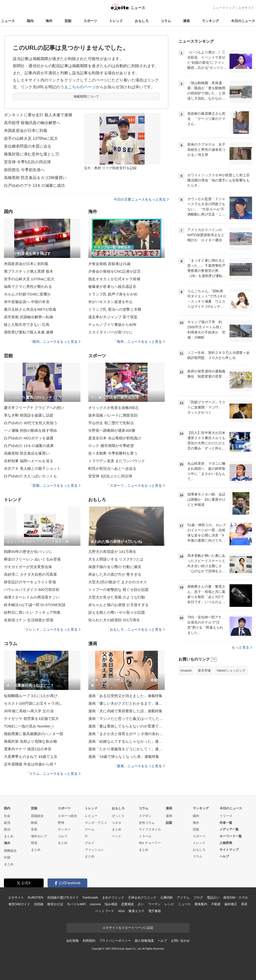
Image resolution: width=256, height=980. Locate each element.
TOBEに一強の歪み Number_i (29, 726)
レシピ (169, 904)
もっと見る (242, 647)
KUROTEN (35, 897)
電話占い (213, 897)
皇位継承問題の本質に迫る (28, 146)
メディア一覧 (229, 829)
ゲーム (90, 829)
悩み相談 (111, 904)
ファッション (94, 850)
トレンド (116, 21)
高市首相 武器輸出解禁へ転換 (29, 317)
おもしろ (142, 21)
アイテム (183, 897)
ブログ (198, 897)
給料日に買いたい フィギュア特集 (32, 612)
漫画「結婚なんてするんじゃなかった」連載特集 (127, 741)
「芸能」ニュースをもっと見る (55, 485)
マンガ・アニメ (96, 823)
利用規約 (89, 941)
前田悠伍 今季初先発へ (24, 170)
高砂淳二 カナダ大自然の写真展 (30, 574)
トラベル (145, 836)
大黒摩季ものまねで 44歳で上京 (31, 757)
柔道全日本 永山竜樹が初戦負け (115, 438)
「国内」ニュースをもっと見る (55, 342)
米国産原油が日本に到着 (26, 131)
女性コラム (147, 823)
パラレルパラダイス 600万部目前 (32, 590)
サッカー (64, 829)
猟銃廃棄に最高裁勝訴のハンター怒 (34, 734)
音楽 (34, 829)
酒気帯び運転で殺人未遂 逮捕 (29, 332)
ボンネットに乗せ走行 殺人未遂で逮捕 (38, 115)
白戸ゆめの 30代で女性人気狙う (31, 423)
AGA (121, 911)
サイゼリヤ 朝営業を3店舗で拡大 (31, 719)
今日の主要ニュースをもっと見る (141, 199)
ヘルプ (224, 856)
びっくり (118, 816)
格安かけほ (55, 904)
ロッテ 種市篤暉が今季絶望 (111, 446)
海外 (49, 21)
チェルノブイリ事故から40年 (113, 325)
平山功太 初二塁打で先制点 (111, 423)
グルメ (90, 843)
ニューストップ (224, 8)
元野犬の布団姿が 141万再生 (112, 552)
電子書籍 (155, 911)
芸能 (68, 21)
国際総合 (10, 851)
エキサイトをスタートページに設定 (128, 928)
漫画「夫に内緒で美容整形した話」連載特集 (125, 711)
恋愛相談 (127, 904)
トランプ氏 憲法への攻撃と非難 (115, 309)
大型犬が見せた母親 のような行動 (117, 597)
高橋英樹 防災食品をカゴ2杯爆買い (35, 178)
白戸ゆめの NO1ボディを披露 (29, 438)
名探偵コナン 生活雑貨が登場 (29, 620)
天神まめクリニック (142, 897)
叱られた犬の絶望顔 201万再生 (114, 620)
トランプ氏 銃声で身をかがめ (113, 294)
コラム (166, 21)
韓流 (34, 843)
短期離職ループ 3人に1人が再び (31, 696)
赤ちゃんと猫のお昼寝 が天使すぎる (118, 605)
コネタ (117, 823)
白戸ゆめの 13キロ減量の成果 (29, 446)
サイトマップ (229, 850)
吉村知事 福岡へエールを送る (29, 461)
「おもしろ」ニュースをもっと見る (136, 629)
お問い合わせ (180, 941)
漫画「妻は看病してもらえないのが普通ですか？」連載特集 (127, 726)
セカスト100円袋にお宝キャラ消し (33, 703)
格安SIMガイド (19, 904)
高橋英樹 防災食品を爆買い (27, 453)
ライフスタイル (150, 829)
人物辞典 (226, 843)
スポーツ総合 (67, 816)
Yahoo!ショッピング (231, 670)
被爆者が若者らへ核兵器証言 (112, 286)
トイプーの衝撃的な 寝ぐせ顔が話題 (118, 590)
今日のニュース (243, 21)
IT (86, 836)
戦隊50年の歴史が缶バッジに (28, 552)
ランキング (210, 21)
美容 (244, 904)
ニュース (8, 21)
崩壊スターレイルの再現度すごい (32, 597)
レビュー (91, 816)
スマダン (145, 816)
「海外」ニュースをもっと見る (139, 342)
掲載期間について (86, 96)
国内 (30, 21)
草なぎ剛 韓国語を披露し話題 (29, 415)
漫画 (186, 21)
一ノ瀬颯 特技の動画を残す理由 (30, 430)
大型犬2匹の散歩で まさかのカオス (118, 582)
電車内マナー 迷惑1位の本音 (28, 749)
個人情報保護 (144, 941)
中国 (7, 858)
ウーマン (154, 904)
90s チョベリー (150, 843)
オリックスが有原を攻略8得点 (113, 408)
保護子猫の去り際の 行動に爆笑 (115, 567)
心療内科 (167, 897)
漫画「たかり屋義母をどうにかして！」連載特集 (127, 749)
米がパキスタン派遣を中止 (110, 302)
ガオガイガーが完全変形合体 (28, 567)
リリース (226, 816)
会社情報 (72, 941)
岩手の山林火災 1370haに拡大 (31, 138)
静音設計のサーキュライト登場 (30, 582)
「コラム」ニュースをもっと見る (53, 774)
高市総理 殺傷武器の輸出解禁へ (32, 123)
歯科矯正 (231, 904)
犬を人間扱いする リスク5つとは (116, 559)
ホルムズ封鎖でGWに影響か (27, 294)
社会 (7, 816)
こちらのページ (82, 87)
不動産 (216, 904)
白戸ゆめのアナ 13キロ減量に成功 (34, 185)
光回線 (39, 904)
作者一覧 (226, 823)
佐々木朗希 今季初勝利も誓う (113, 453)
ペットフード (105, 911)
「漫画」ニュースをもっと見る (139, 766)
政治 (7, 829)
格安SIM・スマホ (236, 897)
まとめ (9, 836)
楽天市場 (204, 670)
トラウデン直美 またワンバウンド (117, 461)
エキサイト (246, 8)
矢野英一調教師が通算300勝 (112, 430)
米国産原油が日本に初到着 (26, 264)
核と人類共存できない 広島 (27, 325)
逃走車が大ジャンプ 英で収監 (113, 317)
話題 (169, 823)
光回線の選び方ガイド (63, 897)
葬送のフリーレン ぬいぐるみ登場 (32, 559)
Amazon (186, 670)
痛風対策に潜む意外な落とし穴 (32, 154)
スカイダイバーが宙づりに (110, 332)
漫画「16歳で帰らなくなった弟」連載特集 (124, 757)
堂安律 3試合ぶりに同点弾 (110, 476)
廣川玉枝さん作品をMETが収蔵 (30, 309)
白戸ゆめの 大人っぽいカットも (30, 476)
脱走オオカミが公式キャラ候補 (114, 279)
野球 (61, 823)
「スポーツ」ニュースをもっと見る (136, 485)
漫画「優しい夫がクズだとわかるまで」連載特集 (127, 703)
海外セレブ (39, 836)
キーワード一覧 (231, 836)
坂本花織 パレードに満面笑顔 (113, 415)
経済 (7, 823)
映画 (34, 823)
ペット (117, 836)
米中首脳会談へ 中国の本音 (27, 302)
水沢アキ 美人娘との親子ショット (32, 468)
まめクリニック (113, 897)
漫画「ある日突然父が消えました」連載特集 (125, 696)
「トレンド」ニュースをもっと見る (51, 629)
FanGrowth (90, 897)
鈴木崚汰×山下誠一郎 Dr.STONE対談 (35, 605)
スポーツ (90, 21)
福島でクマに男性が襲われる (28, 286)
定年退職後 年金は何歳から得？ (30, 764)
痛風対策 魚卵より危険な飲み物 (30, 741)
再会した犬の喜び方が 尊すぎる (115, 574)
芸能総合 (37, 816)
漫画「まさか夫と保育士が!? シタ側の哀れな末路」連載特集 (127, 734)
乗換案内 (201, 904)
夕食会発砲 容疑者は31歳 (109, 264)
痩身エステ (136, 911)
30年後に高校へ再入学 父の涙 (29, 711)
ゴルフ (63, 836)
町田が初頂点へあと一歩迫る (112, 468)
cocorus (95, 904)
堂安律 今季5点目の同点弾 (27, 162)
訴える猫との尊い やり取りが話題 (117, 612)
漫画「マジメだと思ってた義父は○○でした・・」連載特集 (127, 719)
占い (141, 904)
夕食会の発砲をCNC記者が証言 (115, 271)
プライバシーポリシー (115, 941)
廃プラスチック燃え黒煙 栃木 (29, 271)
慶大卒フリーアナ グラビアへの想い (34, 408)
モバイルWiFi (76, 904)
